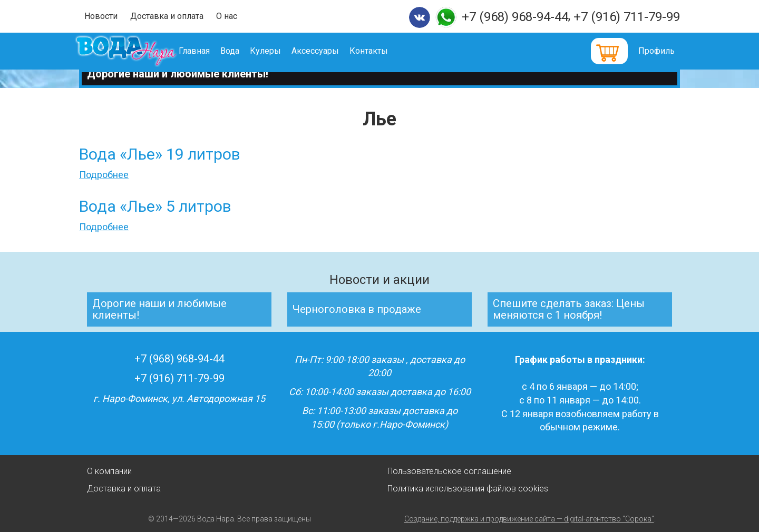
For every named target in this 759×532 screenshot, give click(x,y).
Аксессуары (330, 51)
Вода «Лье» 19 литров (160, 154)
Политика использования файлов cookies (468, 489)
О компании (109, 471)
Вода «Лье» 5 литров (155, 206)
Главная (210, 51)
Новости (101, 16)
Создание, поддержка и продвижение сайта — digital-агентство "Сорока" (529, 519)
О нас (227, 16)
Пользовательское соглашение (449, 471)
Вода (245, 51)
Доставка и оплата (167, 16)
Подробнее (104, 175)
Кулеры (281, 51)
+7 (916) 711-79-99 (627, 17)
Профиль (656, 51)
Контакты (384, 51)
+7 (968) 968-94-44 (515, 17)
